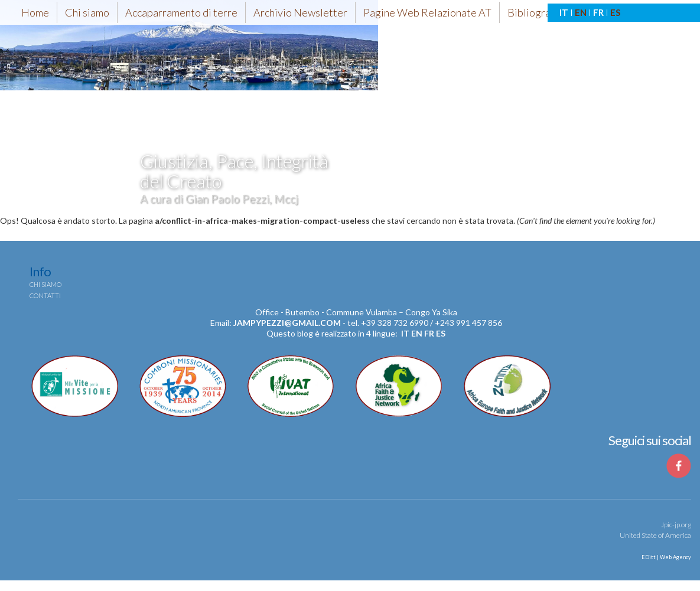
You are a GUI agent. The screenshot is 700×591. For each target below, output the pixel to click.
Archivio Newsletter (300, 12)
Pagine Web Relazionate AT (427, 12)
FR (598, 12)
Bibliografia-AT (543, 12)
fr (429, 333)
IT (564, 12)
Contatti (45, 295)
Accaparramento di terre (181, 12)
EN (581, 12)
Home (35, 12)
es (441, 333)
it (405, 333)
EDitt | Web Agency (666, 557)
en (417, 333)
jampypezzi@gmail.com (287, 323)
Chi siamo (87, 12)
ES (615, 12)
